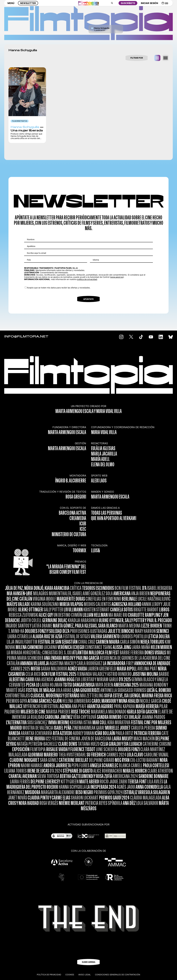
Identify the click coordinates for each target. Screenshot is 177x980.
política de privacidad (87, 279)
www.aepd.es (117, 277)
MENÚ (11, 5)
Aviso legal (85, 975)
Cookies (70, 975)
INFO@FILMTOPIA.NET (26, 337)
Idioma (96, 260)
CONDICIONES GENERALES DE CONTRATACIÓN (118, 975)
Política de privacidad (49, 975)
